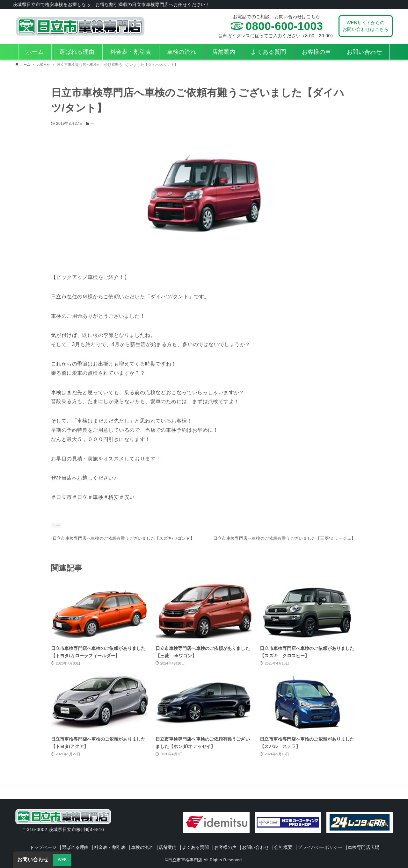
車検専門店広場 (206, 847)
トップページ (46, 838)
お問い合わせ (280, 838)
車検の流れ (155, 838)
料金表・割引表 (119, 838)
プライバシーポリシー (352, 838)
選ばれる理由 (81, 838)
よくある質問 (214, 838)
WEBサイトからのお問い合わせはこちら (366, 26)
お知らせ (98, 124)
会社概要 (312, 838)
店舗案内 (183, 838)
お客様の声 (247, 838)
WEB (62, 860)
